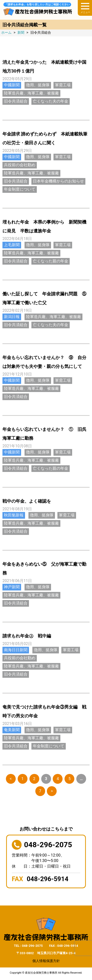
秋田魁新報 (14, 515)
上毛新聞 (12, 245)
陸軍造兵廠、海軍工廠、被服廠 (31, 93)
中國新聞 (12, 85)
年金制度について (20, 189)
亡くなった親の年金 (51, 261)
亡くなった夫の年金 (51, 101)
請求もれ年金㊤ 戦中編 (27, 636)
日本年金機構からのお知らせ (58, 181)
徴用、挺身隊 (38, 85)
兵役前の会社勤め (20, 165)
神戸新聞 (12, 587)
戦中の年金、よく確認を (27, 501)
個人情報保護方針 (46, 961)
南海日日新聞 (16, 650)
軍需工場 (63, 85)
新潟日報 (12, 317)
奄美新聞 (12, 730)
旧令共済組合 (16, 101)
